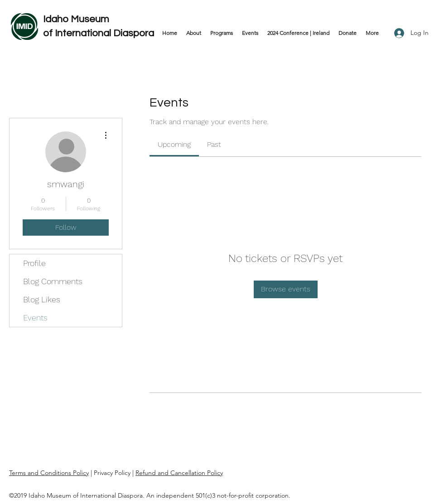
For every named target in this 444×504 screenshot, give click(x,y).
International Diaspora (104, 33)
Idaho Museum (77, 19)
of (49, 33)
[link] (174, 144)
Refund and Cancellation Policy (179, 473)
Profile (34, 263)
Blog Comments (53, 281)
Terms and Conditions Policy (49, 473)
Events (35, 317)
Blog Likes (42, 299)
